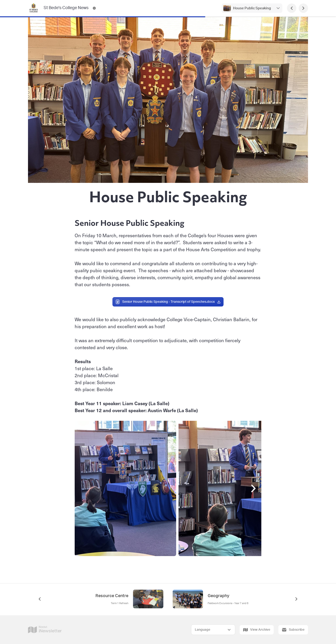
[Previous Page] (292, 8)
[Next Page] (303, 8)
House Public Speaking (252, 8)
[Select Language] (213, 630)
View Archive (257, 630)
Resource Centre (112, 596)
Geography (219, 596)
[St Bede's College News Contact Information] (94, 8)
